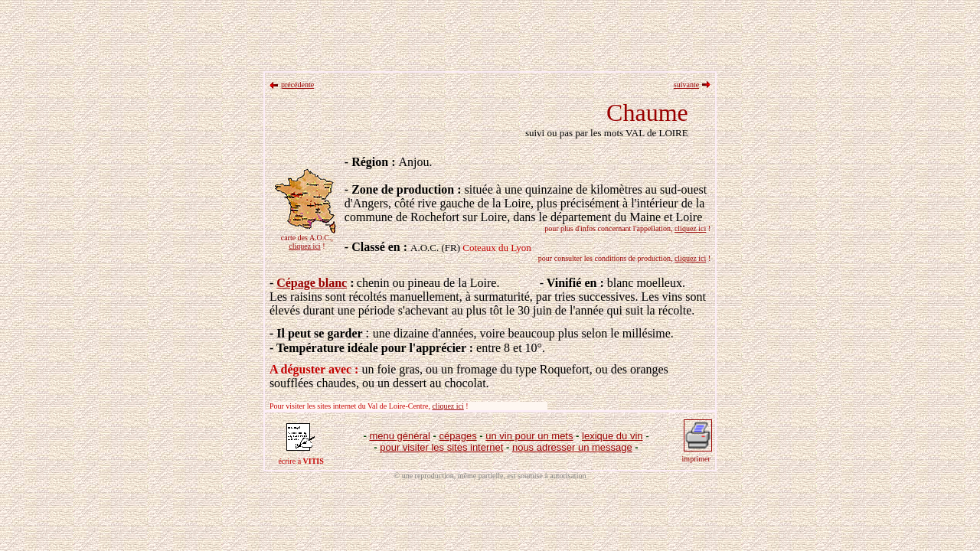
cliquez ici (304, 246)
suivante (686, 85)
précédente (297, 85)
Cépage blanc (312, 283)
